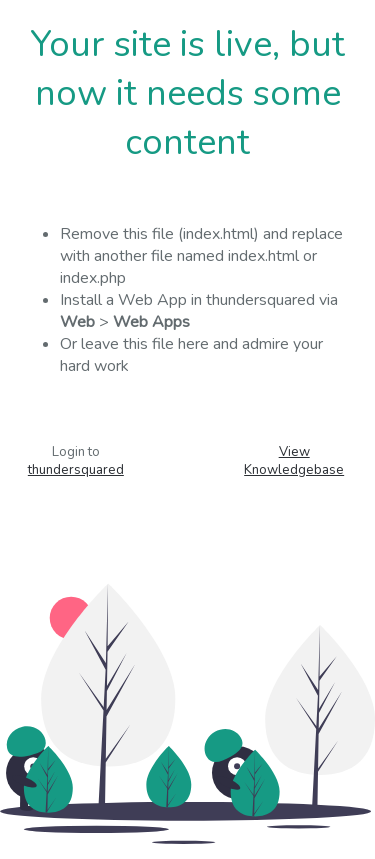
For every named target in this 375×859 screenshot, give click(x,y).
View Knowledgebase (294, 461)
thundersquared (76, 470)
